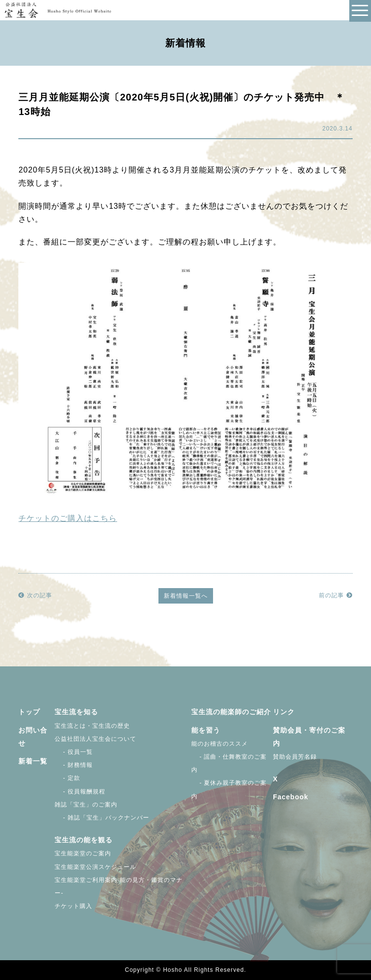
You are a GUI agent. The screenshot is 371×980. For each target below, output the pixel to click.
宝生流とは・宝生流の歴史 (92, 726)
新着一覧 (33, 761)
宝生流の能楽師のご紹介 (231, 712)
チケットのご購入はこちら (68, 518)
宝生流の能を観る (84, 840)
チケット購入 (73, 906)
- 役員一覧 (74, 752)
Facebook (291, 797)
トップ (29, 712)
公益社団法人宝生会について (95, 739)
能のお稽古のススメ (220, 744)
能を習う (206, 730)
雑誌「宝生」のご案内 (86, 805)
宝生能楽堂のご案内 (83, 853)
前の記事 (335, 595)
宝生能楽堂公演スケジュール (95, 867)
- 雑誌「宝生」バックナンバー (102, 818)
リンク (284, 712)
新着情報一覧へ (186, 596)
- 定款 (67, 778)
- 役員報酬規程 (80, 792)
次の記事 (35, 595)
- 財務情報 (74, 765)
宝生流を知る (76, 712)
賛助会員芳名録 (295, 757)
